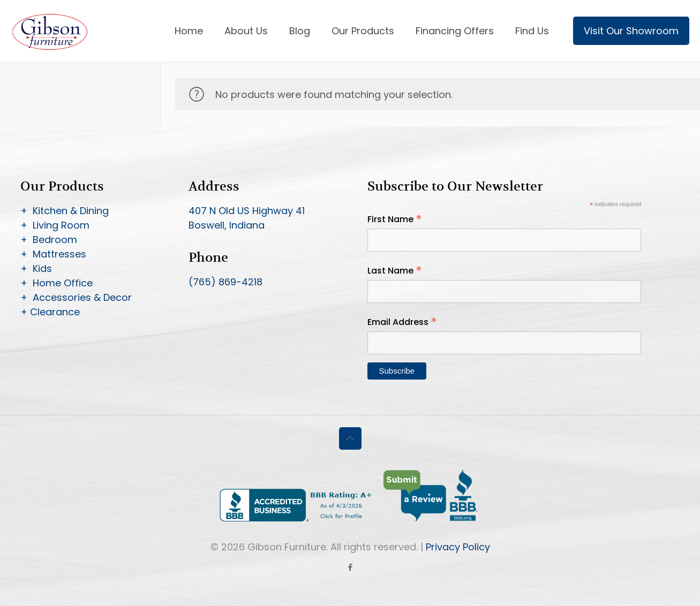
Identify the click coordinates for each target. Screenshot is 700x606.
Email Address (402, 322)
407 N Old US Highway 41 (247, 211)
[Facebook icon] (350, 567)
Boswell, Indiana (227, 225)
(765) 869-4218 (225, 282)
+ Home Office (57, 283)
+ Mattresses (53, 254)
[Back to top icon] (350, 438)
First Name (395, 219)
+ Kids (36, 268)
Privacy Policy (458, 547)
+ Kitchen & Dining (65, 211)
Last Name (395, 271)
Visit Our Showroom (631, 31)
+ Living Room (55, 225)
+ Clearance (50, 312)
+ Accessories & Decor (76, 297)
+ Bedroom (49, 240)
